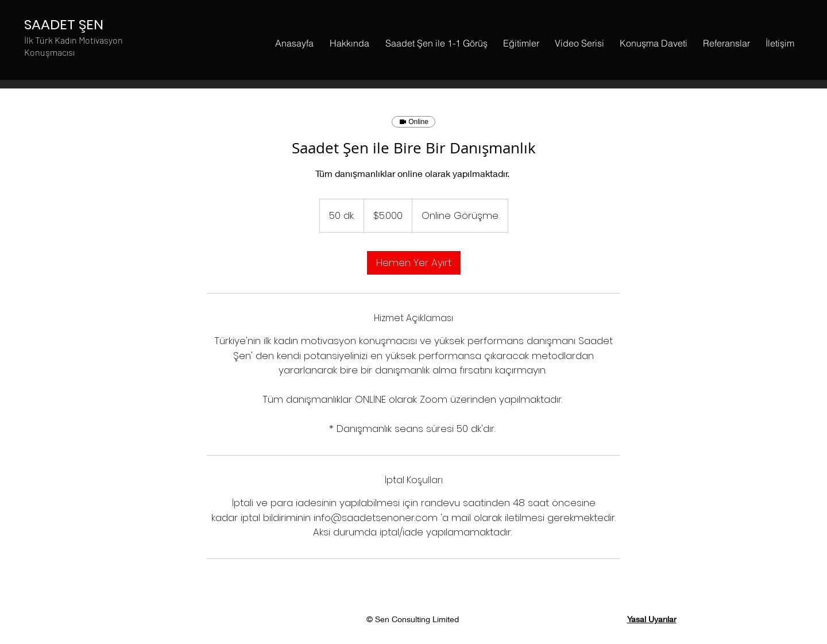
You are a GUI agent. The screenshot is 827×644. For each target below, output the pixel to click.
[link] (414, 263)
